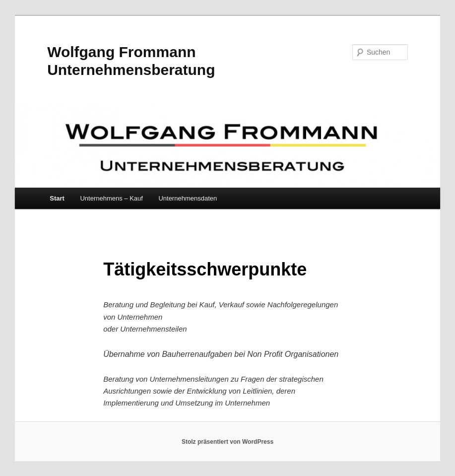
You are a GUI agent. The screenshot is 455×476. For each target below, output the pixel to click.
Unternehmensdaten (188, 198)
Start (57, 198)
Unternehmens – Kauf (111, 198)
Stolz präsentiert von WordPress (227, 442)
